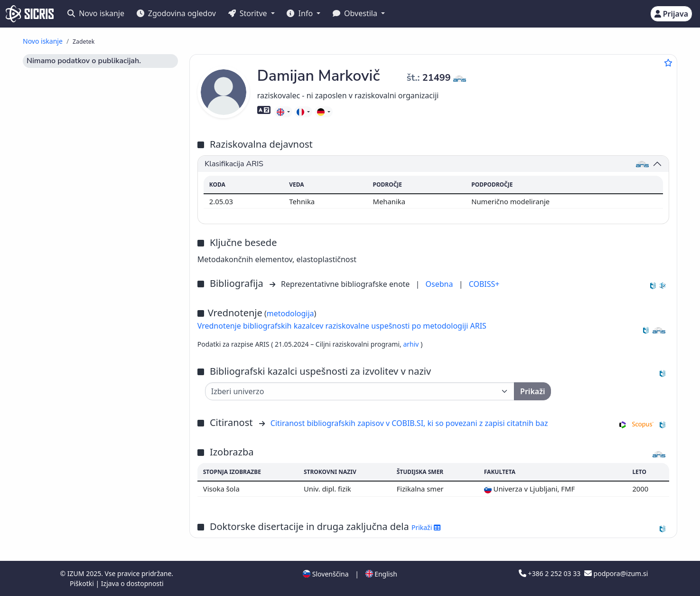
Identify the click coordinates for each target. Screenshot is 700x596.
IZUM (77, 573)
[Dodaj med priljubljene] (668, 63)
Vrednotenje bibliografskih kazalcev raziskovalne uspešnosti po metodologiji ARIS (342, 326)
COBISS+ (484, 284)
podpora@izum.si (616, 573)
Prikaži (426, 527)
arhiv (412, 344)
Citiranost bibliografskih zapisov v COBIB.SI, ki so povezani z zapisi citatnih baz (409, 423)
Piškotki (83, 583)
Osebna (440, 284)
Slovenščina (326, 574)
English (381, 574)
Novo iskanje (96, 13)
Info (301, 13)
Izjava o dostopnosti (132, 583)
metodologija (290, 313)
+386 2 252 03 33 (551, 573)
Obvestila (356, 13)
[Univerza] (360, 391)
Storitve (249, 13)
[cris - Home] (30, 14)
